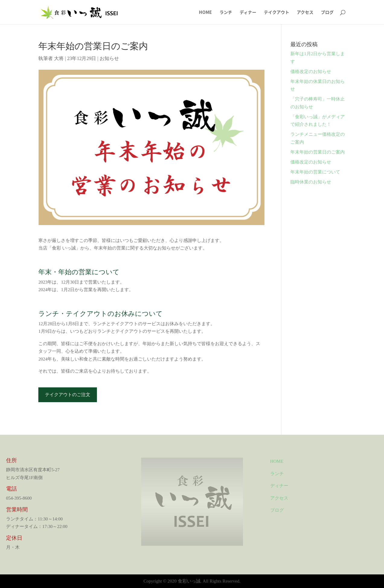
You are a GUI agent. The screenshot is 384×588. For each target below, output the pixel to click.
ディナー (248, 13)
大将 (59, 58)
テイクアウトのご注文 (68, 395)
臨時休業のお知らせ (311, 182)
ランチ (226, 13)
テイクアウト (277, 13)
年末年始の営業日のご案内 (318, 152)
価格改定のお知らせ (311, 72)
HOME (205, 13)
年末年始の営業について (315, 172)
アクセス (305, 13)
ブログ (327, 13)
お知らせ (109, 58)
